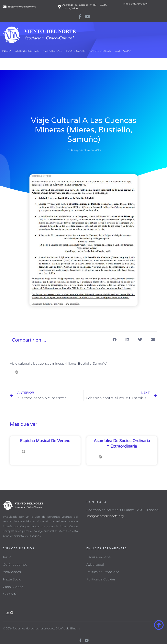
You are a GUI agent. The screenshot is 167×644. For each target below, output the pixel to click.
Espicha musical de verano (45, 441)
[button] (114, 340)
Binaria (75, 628)
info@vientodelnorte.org (105, 516)
